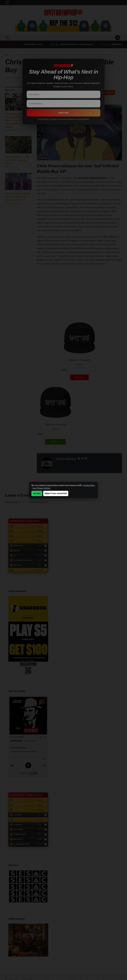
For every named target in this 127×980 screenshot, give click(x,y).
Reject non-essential (56, 493)
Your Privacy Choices (41, 488)
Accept (37, 493)
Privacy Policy (89, 485)
